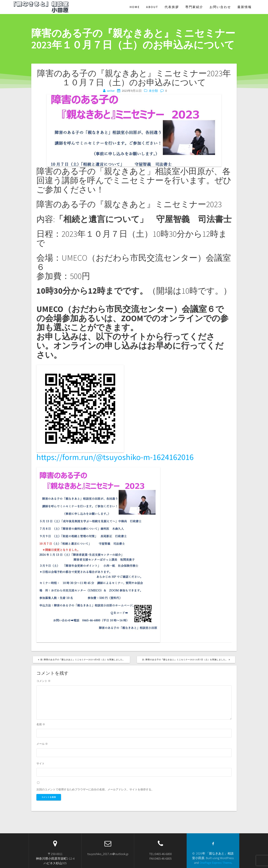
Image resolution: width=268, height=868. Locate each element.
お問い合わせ (220, 7)
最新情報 (245, 7)
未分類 (153, 91)
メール (42, 744)
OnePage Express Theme (216, 863)
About (152, 7)
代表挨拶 (172, 7)
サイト (41, 763)
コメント (43, 681)
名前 (41, 724)
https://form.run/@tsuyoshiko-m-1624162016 (115, 457)
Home (135, 7)
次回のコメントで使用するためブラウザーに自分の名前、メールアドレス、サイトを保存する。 (95, 789)
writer (111, 91)
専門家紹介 (194, 7)
